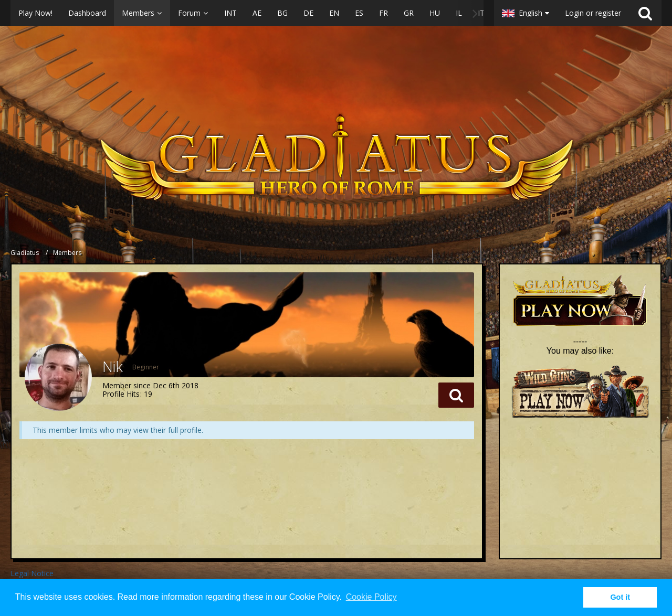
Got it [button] (620, 597)
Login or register (593, 13)
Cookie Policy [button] (371, 597)
